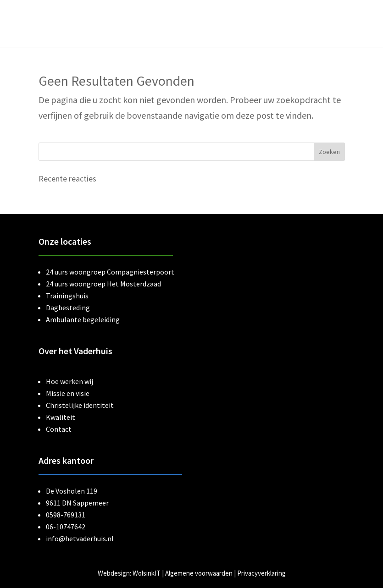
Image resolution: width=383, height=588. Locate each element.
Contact (59, 429)
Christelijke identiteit (80, 405)
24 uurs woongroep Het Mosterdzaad (103, 284)
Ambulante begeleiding (83, 319)
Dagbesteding (68, 308)
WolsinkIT (147, 573)
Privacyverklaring (261, 573)
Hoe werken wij (69, 381)
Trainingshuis (67, 296)
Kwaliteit (61, 417)
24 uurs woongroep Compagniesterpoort (110, 272)
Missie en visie (68, 393)
